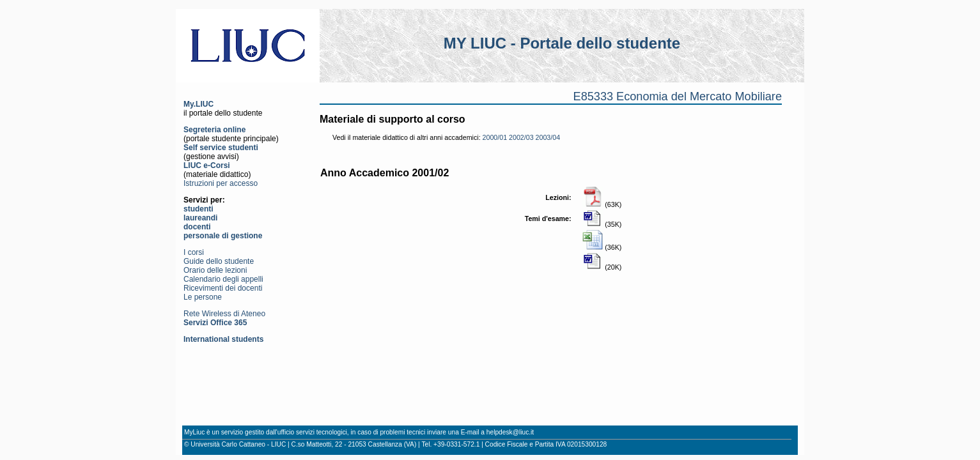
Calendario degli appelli (223, 279)
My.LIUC (198, 104)
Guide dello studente (219, 261)
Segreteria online (214, 130)
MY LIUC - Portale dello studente (562, 43)
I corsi (194, 252)
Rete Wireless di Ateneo (224, 314)
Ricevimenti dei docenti (223, 288)
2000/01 (495, 137)
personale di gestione (223, 236)
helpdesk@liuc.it (510, 432)
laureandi (200, 218)
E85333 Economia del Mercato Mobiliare (678, 96)
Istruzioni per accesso (221, 183)
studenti (198, 209)
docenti (197, 227)
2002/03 (521, 137)
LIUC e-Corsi (207, 165)
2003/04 (548, 137)
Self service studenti (221, 148)
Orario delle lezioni (215, 270)
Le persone (203, 297)
